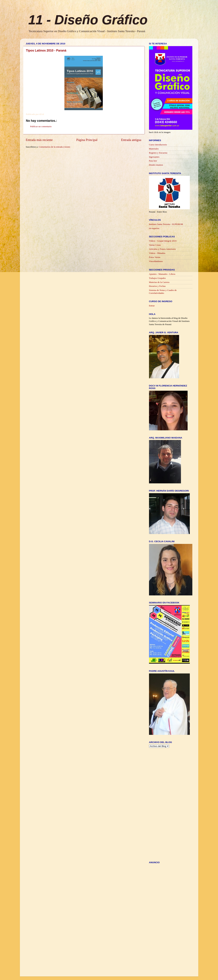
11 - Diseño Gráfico (88, 20)
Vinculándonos (156, 261)
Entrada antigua (131, 140)
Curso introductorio (158, 145)
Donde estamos (156, 165)
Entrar (152, 306)
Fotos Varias (155, 257)
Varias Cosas (155, 245)
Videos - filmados (157, 253)
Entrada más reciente (39, 140)
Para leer (153, 161)
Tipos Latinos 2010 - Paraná (46, 50)
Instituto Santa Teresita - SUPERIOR (166, 224)
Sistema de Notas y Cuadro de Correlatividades (163, 292)
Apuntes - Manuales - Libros (162, 274)
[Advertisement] (88, 155)
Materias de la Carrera (159, 282)
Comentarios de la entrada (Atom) (54, 147)
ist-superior (154, 228)
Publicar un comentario (41, 126)
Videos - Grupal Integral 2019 (163, 241)
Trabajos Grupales (157, 278)
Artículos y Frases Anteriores (162, 249)
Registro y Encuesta (158, 153)
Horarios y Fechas (157, 286)
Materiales (154, 149)
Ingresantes (154, 157)
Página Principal (87, 140)
